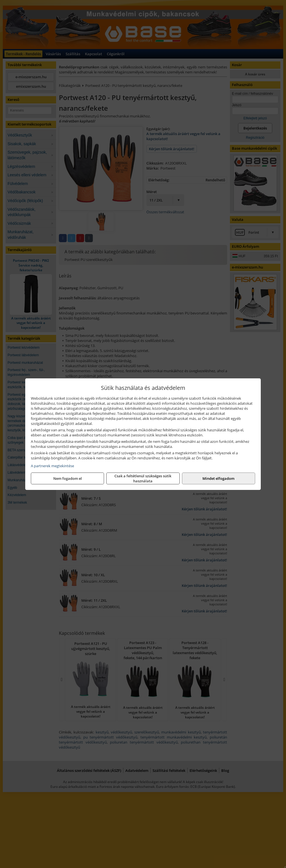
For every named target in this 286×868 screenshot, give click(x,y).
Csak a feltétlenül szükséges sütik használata (143, 478)
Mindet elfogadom (218, 478)
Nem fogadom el (68, 478)
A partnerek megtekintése (52, 466)
